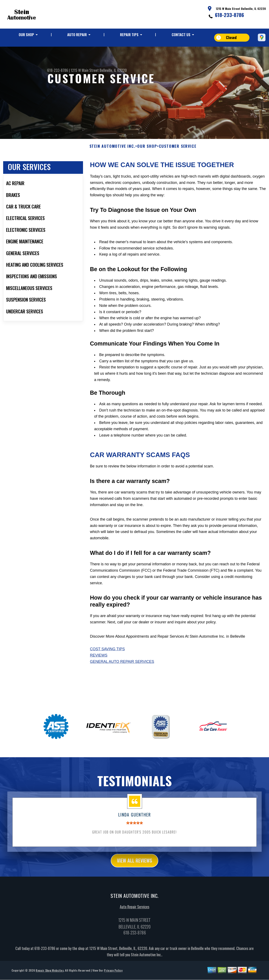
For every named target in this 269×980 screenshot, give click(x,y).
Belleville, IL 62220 (113, 70)
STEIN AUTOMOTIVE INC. (113, 154)
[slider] (134, 830)
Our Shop (26, 35)
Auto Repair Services (134, 914)
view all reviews (135, 868)
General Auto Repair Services (122, 669)
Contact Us (181, 35)
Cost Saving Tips (107, 657)
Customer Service (178, 154)
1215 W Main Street (85, 70)
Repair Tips (129, 35)
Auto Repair (77, 35)
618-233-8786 (229, 15)
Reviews (99, 663)
